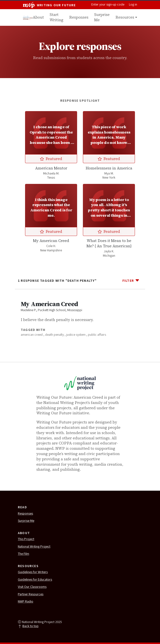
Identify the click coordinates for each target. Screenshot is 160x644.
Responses (79, 17)
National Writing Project (34, 547)
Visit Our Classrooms (32, 587)
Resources (125, 17)
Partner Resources (31, 595)
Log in (133, 5)
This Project (26, 539)
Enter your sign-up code (108, 5)
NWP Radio (26, 602)
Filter (131, 280)
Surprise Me (102, 17)
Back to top (28, 626)
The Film (23, 554)
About (38, 17)
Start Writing (57, 17)
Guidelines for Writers (33, 572)
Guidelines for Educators (35, 580)
